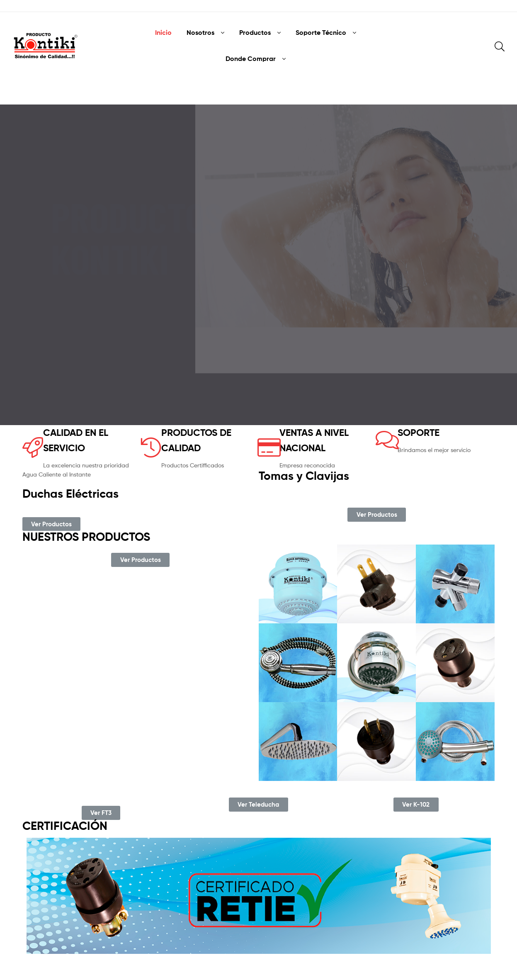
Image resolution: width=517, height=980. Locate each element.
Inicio (163, 32)
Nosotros (200, 32)
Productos (255, 32)
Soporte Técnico (321, 32)
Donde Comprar (251, 58)
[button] (51, 524)
